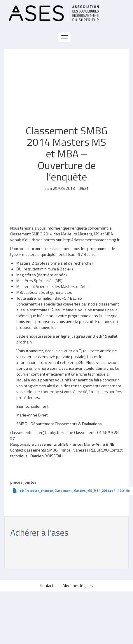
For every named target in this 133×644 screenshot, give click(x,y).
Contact (47, 585)
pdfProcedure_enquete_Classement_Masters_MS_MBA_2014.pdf (67, 491)
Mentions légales (78, 585)
